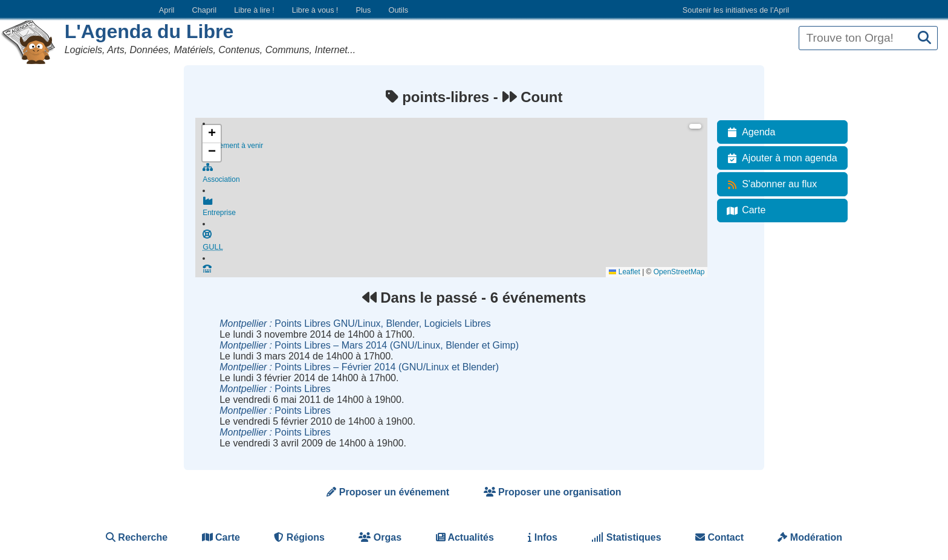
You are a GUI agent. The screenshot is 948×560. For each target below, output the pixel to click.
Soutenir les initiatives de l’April (736, 10)
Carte (744, 210)
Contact (719, 537)
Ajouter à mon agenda (780, 158)
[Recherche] (924, 38)
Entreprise (455, 210)
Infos (543, 537)
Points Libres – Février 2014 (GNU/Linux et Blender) (359, 367)
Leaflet (624, 272)
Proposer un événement (388, 492)
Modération (810, 537)
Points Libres (275, 389)
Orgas (380, 537)
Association (455, 175)
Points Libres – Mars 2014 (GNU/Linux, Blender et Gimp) (369, 345)
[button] (212, 134)
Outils (398, 10)
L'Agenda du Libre (149, 31)
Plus (363, 10)
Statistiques (626, 537)
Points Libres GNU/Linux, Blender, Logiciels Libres (355, 323)
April (167, 10)
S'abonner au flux (770, 184)
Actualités (465, 537)
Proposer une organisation (553, 492)
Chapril (205, 10)
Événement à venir (455, 140)
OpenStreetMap (679, 272)
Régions (299, 537)
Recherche (137, 537)
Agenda (749, 132)
